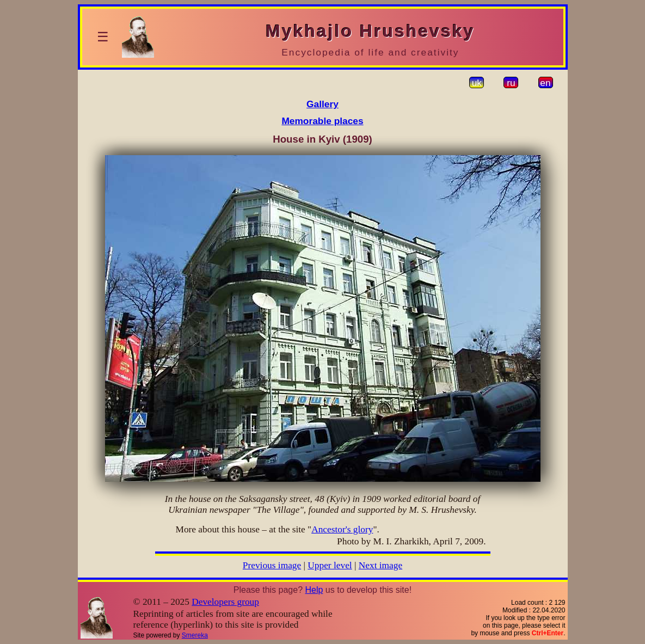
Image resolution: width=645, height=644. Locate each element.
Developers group (225, 602)
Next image (380, 565)
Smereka (195, 635)
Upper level (330, 565)
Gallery (322, 104)
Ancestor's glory (342, 529)
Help (314, 590)
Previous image (272, 565)
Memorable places (322, 121)
